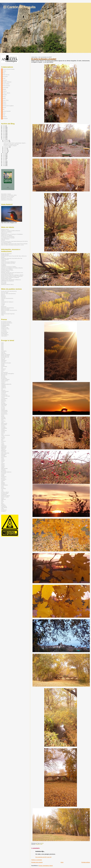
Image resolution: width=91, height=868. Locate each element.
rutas (2, 491)
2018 (4, 137)
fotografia (38, 844)
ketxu (4, 113)
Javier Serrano (6, 86)
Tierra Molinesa (5, 335)
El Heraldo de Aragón (6, 322)
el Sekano (4, 264)
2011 (4, 161)
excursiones (4, 413)
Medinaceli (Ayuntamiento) (7, 308)
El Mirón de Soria (5, 324)
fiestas (3, 416)
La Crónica (4, 330)
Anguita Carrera (5, 229)
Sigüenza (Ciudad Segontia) (8, 314)
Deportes (3, 400)
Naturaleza (4, 454)
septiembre (7, 147)
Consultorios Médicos (6, 242)
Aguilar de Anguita (5, 355)
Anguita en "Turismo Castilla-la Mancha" (11, 231)
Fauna (3, 415)
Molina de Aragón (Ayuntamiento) (9, 310)
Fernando (5, 76)
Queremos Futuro (5, 271)
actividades (4, 351)
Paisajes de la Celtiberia (7, 269)
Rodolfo (5, 95)
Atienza (3, 295)
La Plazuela (4, 331)
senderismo (4, 494)
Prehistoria (4, 477)
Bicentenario (4, 375)
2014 (4, 157)
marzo (6, 150)
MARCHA (3, 448)
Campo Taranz (5, 381)
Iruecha (3, 303)
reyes (2, 486)
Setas (3, 498)
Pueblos (3, 480)
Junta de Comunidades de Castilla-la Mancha (12, 268)
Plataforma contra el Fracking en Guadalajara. (12, 234)
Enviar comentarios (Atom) (46, 866)
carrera (3, 383)
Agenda (3, 352)
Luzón (3, 305)
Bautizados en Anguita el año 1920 (11, 144)
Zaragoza (3, 511)
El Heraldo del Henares (7, 323)
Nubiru (3, 461)
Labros (3, 439)
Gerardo (5, 80)
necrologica (4, 457)
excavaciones (4, 411)
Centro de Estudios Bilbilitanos (8, 262)
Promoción (4, 479)
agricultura (4, 353)
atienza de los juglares (8, 106)
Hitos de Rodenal (5, 239)
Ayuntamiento (4, 372)
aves (2, 371)
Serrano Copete (5, 497)
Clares (3, 299)
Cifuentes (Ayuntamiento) (7, 298)
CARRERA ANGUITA (6, 384)
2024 (4, 129)
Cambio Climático (5, 379)
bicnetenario (4, 378)
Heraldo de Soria (5, 329)
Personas (3, 473)
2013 (4, 158)
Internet (3, 432)
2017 (4, 139)
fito (4, 109)
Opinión (3, 466)
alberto (5, 104)
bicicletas (3, 377)
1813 (2, 343)
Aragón (3, 365)
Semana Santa (5, 493)
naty (4, 115)
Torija (2, 315)
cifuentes (3, 390)
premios (3, 478)
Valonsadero (4, 336)
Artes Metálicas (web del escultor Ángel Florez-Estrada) (14, 244)
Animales (3, 362)
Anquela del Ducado (6, 363)
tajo (2, 503)
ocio (2, 462)
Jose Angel (6, 87)
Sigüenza (3, 313)
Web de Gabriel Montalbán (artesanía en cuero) (12, 245)
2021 (4, 133)
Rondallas (4, 489)
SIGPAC (3, 240)
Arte (2, 368)
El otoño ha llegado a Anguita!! (44, 59)
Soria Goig (4, 282)
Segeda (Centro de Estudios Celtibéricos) (11, 280)
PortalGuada (4, 333)
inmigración (4, 430)
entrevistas (4, 406)
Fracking (3, 421)
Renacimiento (4, 485)
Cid (2, 389)
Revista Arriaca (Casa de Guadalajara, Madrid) (12, 275)
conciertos (4, 393)
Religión (3, 484)
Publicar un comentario (37, 860)
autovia (3, 370)
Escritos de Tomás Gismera (8, 237)
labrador (3, 438)
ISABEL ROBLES (7, 82)
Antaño (3, 364)
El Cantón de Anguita (19, 7)
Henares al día (5, 328)
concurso (3, 394)
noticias (3, 460)
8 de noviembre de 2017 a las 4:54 (43, 857)
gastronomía (4, 423)
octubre (3, 464)
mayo (5, 148)
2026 (4, 126)
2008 (4, 165)
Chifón (5, 71)
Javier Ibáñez (6, 84)
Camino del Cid (5, 260)
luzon (2, 442)
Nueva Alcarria (5, 332)
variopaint (5, 118)
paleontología (4, 468)
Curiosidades (4, 398)
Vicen (4, 97)
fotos (41, 844)
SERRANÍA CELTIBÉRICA (7, 281)
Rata (2, 481)
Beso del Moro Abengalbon (8, 374)
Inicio (62, 862)
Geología (3, 427)
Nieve (3, 458)
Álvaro (4, 102)
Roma (3, 487)
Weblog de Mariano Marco (7, 284)
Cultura (3, 397)
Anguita (3, 359)
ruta (2, 490)
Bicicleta (3, 376)
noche (3, 459)
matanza (3, 449)
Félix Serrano (6, 75)
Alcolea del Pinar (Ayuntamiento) (9, 291)
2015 (4, 155)
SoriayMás (4, 283)
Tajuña (3, 504)
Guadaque (4, 326)
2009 (4, 164)
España (3, 409)
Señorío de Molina (5, 496)
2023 (4, 130)
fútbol (2, 422)
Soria (2, 502)
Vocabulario (4, 510)
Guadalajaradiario (5, 325)
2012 (4, 160)
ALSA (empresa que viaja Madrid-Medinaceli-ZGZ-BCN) (14, 241)
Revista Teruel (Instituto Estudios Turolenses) (12, 276)
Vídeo (3, 509)
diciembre (6, 140)
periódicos (4, 471)
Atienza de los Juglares (7, 235)
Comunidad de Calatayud (7, 302)
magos (3, 445)
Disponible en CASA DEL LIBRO (9, 195)
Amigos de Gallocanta (6, 254)
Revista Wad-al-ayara (6, 278)
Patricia (5, 91)
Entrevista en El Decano (7, 200)
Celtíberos (4, 388)
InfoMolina (4, 265)
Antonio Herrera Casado (9, 69)
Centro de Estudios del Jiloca (8, 263)
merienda (3, 452)
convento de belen (6, 396)
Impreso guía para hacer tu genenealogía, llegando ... (15, 143)
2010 (4, 163)
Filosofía (3, 417)
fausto (4, 107)
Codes (3, 301)
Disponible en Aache (6, 194)
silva (2, 500)
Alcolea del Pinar (5, 356)
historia (3, 429)
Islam (2, 434)
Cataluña (3, 385)
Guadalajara (4, 428)
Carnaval (3, 382)
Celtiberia (3, 261)
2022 (4, 132)
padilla (3, 467)
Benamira (3, 296)
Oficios (3, 465)
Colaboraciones (5, 391)
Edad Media (4, 404)
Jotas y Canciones (6, 435)
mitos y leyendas (5, 453)
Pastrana (3, 311)
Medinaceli (4, 307)
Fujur (4, 78)
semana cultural (5, 492)
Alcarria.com (4, 233)
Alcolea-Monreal (5, 357)
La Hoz (3, 436)
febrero (6, 151)
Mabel (4, 89)
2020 (4, 135)
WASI (4, 98)
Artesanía (3, 369)
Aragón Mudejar (5, 255)
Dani (4, 73)
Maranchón (4, 447)
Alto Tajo (3, 358)
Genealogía (4, 425)
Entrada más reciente (37, 862)
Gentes (3, 426)
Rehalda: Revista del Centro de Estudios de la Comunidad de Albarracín (12, 273)
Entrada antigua (86, 862)
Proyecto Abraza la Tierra (7, 270)
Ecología (3, 403)
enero (5, 152)
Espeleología (4, 410)
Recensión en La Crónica (7, 198)
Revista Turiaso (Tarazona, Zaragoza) (10, 277)
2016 (4, 154)
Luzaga (3, 304)
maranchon (4, 446)
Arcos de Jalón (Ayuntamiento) (8, 294)
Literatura (3, 441)
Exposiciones (4, 414)
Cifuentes (3, 297)
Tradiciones (4, 506)
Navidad (3, 455)
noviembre (6, 142)
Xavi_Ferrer (6, 100)
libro (2, 440)
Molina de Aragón (5, 309)
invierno (3, 433)
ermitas (3, 407)
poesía (3, 474)
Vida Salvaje (4, 508)
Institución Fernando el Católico (9, 267)
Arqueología (4, 366)
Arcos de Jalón (5, 292)
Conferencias (4, 395)
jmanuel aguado (7, 111)
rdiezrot (5, 117)
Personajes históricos (6, 472)
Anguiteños (4, 360)
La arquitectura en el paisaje (8, 238)
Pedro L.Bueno (7, 93)
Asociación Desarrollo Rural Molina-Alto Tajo (12, 258)
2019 (4, 136)
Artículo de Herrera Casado (8, 196)
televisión (3, 505)
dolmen (3, 402)
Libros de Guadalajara (6, 232)
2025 (4, 127)
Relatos (3, 483)
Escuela (3, 408)
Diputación (4, 401)
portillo (3, 475)
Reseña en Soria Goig (6, 199)
